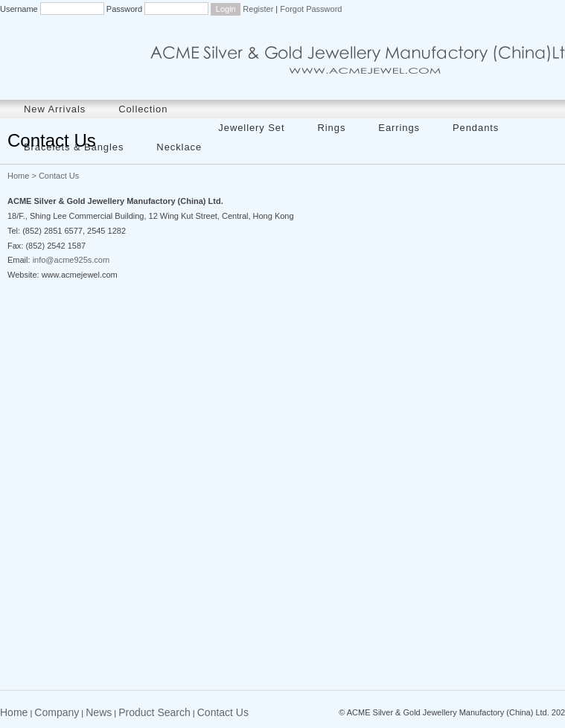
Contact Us (223, 712)
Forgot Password (311, 9)
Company (57, 712)
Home (18, 176)
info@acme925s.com (71, 260)
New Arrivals (55, 109)
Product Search (154, 712)
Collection (143, 109)
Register (258, 9)
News (99, 712)
